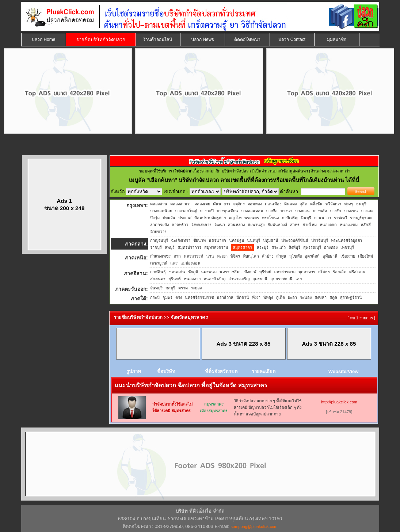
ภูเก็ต (280, 297)
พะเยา (222, 256)
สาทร (295, 225)
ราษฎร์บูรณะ (361, 218)
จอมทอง (255, 204)
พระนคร (252, 218)
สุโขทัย (296, 256)
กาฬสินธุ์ (158, 272)
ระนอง (306, 297)
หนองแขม (349, 225)
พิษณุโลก (251, 256)
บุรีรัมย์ (265, 272)
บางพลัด (320, 211)
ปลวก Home (43, 39)
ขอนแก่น (177, 272)
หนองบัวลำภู (214, 279)
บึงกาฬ (250, 272)
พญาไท (235, 218)
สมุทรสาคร (242, 247)
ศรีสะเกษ (357, 272)
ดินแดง (290, 204)
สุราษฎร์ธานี (351, 297)
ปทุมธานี (271, 240)
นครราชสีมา (231, 272)
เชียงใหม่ (365, 256)
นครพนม (209, 272)
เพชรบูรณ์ (159, 263)
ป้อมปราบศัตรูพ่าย (210, 218)
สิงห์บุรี (294, 247)
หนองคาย (192, 279)
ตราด (183, 288)
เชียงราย (348, 256)
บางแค (367, 211)
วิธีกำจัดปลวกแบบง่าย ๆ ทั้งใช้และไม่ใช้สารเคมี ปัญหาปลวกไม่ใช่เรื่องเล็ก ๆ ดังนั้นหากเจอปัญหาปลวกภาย (268, 407)
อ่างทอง (331, 247)
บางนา (286, 211)
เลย (299, 279)
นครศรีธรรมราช (199, 297)
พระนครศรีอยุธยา (346, 240)
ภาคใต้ (138, 299)
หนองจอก (328, 225)
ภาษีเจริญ (290, 218)
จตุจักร (239, 204)
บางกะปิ (207, 211)
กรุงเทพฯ (136, 205)
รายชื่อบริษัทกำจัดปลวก (101, 40)
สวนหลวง (236, 225)
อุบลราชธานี (281, 279)
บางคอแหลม (252, 211)
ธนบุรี (361, 204)
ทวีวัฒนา (333, 204)
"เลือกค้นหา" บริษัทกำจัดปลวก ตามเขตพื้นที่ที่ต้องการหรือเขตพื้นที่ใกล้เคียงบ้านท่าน (246, 180)
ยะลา (292, 297)
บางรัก (336, 211)
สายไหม (310, 225)
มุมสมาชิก (337, 39)
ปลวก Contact (292, 39)
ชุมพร (167, 297)
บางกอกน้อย (161, 211)
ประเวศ (185, 218)
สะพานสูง (256, 225)
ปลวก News (202, 39)
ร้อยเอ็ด (340, 272)
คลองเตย (202, 204)
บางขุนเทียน (227, 211)
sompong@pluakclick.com (254, 527)
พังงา (256, 297)
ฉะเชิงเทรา (181, 240)
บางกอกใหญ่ (186, 211)
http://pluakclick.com (339, 402)
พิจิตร (235, 256)
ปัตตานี (243, 297)
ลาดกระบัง (159, 225)
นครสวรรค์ (193, 256)
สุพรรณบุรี (312, 247)
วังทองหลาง (201, 225)
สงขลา (321, 297)
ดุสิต (303, 204)
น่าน (210, 256)
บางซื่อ (272, 211)
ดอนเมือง (273, 204)
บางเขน (351, 211)
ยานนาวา (323, 218)
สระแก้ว (279, 247)
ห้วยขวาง (158, 232)
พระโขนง (270, 218)
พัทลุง (268, 297)
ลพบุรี (170, 247)
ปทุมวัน (169, 218)
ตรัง (179, 297)
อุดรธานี (260, 279)
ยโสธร (324, 272)
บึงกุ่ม (155, 218)
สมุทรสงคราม (216, 247)
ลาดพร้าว (180, 225)
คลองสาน (159, 204)
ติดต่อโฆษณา (247, 39)
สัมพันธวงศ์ (277, 225)
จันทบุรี (156, 288)
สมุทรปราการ (189, 247)
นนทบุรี (254, 240)
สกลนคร (158, 279)
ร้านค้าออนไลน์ (158, 39)
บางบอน (302, 211)
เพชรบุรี (347, 247)
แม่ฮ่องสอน (191, 263)
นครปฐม (237, 240)
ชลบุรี (170, 288)
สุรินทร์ (175, 279)
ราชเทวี (340, 218)
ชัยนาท (199, 240)
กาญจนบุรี (159, 240)
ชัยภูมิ (193, 272)
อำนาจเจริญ (239, 279)
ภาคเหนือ (136, 258)
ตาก (177, 256)
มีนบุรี (306, 218)
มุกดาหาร (307, 272)
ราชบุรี (156, 247)
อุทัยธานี (330, 256)
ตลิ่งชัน (316, 204)
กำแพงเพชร (160, 256)
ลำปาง (268, 256)
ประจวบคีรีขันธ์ (295, 240)
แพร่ (174, 263)
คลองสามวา (181, 204)
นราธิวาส (225, 297)
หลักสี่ (366, 225)
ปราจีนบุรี (320, 240)
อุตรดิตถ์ (312, 256)
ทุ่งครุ (349, 204)
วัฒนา (220, 225)
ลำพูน (281, 256)
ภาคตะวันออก (131, 289)
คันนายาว (222, 204)
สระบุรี (263, 247)
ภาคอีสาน (135, 273)
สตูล (333, 297)
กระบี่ (155, 297)
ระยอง (196, 288)
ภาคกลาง (136, 244)
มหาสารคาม (285, 272)
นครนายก (217, 240)
